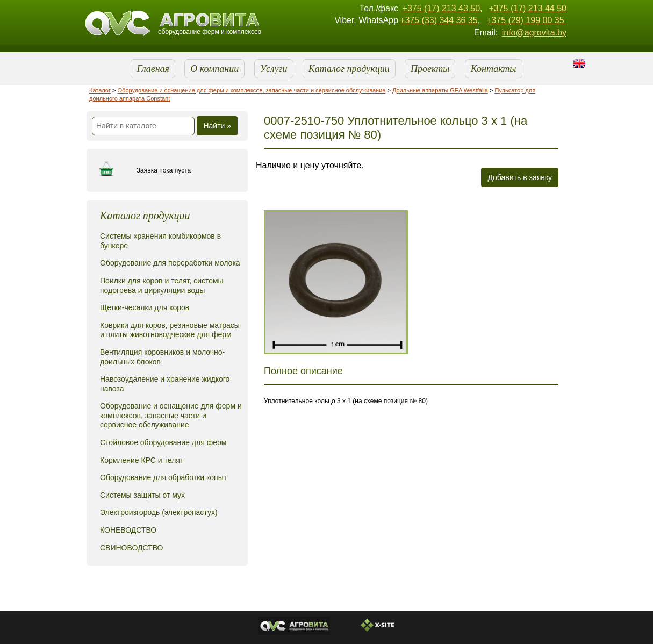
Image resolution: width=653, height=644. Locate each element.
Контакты (494, 69)
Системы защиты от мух (142, 495)
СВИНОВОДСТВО (131, 548)
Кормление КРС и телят (142, 460)
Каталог (100, 90)
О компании (214, 69)
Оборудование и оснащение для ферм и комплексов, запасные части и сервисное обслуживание (252, 90)
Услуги (274, 69)
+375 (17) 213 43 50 (442, 8)
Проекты (430, 69)
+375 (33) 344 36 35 (439, 20)
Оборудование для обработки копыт (163, 477)
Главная (153, 69)
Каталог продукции (349, 69)
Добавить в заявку (520, 177)
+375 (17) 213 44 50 (528, 8)
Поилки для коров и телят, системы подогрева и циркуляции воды (162, 285)
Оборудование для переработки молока (170, 263)
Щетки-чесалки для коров (145, 307)
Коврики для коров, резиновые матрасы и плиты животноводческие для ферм (170, 330)
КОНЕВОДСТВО (128, 530)
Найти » (217, 126)
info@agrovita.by (534, 33)
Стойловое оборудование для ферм (163, 442)
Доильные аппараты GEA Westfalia (440, 90)
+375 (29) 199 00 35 (526, 20)
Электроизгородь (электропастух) (159, 512)
